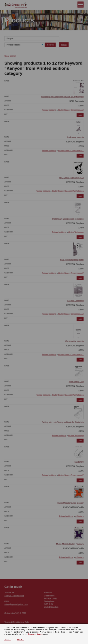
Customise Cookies (35, 634)
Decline (21, 640)
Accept (8, 640)
